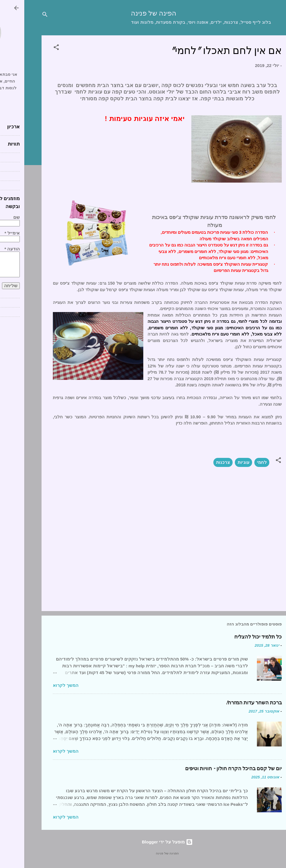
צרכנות (199, 462)
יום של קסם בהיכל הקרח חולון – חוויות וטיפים (209, 769)
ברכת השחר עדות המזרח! (229, 703)
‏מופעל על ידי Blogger (143, 842)
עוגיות (219, 462)
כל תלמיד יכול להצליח (234, 637)
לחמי (238, 462)
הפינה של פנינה (129, 13)
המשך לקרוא (41, 685)
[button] (32, 48)
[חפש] (21, 15)
